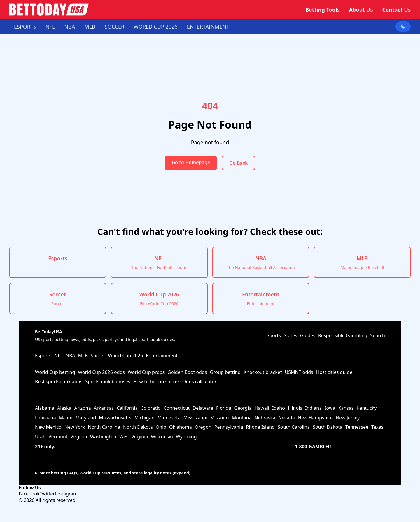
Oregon (203, 427)
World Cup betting (55, 372)
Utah (40, 437)
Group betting (225, 372)
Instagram (66, 494)
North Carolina (104, 427)
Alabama (45, 408)
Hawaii (262, 408)
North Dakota (138, 427)
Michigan (145, 418)
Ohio (161, 427)
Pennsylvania (229, 427)
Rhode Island (260, 427)
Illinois (295, 408)
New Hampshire (315, 418)
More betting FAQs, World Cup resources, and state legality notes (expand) (115, 473)
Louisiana (45, 418)
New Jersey (348, 418)
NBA (70, 27)
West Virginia (134, 437)
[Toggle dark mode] (403, 27)
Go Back (238, 163)
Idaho (279, 408)
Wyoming (186, 437)
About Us (361, 10)
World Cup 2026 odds (101, 372)
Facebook (29, 494)
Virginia (79, 437)
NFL (50, 27)
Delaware (203, 408)
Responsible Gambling (343, 335)
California (127, 408)
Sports (274, 335)
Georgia (243, 408)
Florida (224, 408)
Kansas (346, 408)
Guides (308, 335)
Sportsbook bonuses (108, 382)
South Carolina (294, 427)
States (290, 335)
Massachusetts (115, 418)
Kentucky (367, 408)
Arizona (83, 408)
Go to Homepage (191, 162)
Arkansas (104, 408)
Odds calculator (199, 382)
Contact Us (396, 10)
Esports (25, 27)
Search (378, 335)
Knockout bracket (263, 372)
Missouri (219, 418)
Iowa (330, 408)
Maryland (86, 418)
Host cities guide (334, 372)
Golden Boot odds (187, 372)
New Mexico (48, 427)
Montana (242, 418)
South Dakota (328, 427)
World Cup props (146, 372)
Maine (66, 418)
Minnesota (169, 418)
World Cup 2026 (155, 27)
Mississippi (195, 418)
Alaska (64, 408)
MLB (90, 27)
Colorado (150, 408)
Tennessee (357, 427)
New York (75, 427)
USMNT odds (299, 372)
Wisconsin (162, 437)
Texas (377, 427)
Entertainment (208, 27)
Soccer (115, 27)
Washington (103, 437)
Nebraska (265, 418)
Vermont (58, 437)
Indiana (313, 408)
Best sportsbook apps (59, 382)
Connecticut (177, 408)
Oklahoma (181, 427)
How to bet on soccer (156, 382)
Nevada (287, 418)
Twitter (47, 494)
